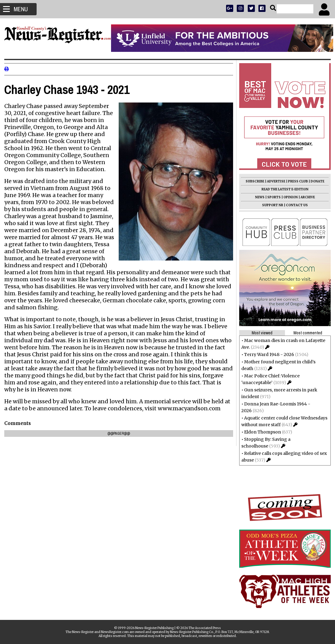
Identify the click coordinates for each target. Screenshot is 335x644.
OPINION (289, 197)
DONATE (316, 181)
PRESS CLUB (296, 181)
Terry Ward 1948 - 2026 (267, 354)
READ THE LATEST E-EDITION (283, 189)
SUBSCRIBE (253, 181)
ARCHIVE (306, 197)
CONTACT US (295, 205)
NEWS (258, 197)
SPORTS (272, 197)
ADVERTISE (274, 181)
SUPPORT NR (271, 205)
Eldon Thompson (261, 432)
